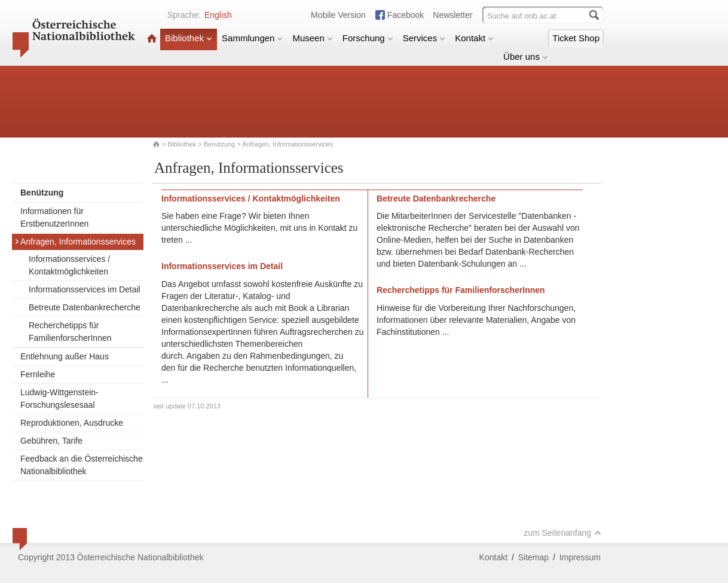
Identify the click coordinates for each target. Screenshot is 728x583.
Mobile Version (338, 15)
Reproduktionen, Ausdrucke (72, 423)
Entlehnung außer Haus (65, 356)
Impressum (580, 557)
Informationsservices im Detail (85, 289)
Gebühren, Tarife (51, 441)
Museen (312, 38)
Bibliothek (189, 38)
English (218, 15)
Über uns (526, 57)
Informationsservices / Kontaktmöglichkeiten (69, 265)
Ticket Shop (576, 38)
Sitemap (533, 557)
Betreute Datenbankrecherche (85, 307)
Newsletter (452, 15)
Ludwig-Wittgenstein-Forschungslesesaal (59, 399)
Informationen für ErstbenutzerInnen (54, 217)
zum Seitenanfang (562, 533)
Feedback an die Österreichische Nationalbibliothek (82, 465)
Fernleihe (38, 374)
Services (424, 38)
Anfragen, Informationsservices (75, 242)
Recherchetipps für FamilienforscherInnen (70, 332)
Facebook (406, 15)
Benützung (220, 144)
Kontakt (474, 38)
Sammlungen (252, 38)
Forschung (368, 38)
